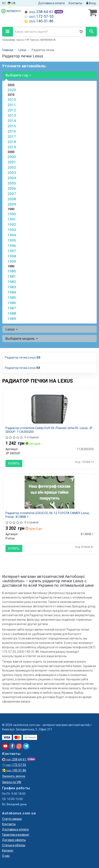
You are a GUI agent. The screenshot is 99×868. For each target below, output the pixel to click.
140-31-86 (39, 21)
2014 (12, 121)
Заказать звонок (14, 776)
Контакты (75, 3)
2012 (12, 110)
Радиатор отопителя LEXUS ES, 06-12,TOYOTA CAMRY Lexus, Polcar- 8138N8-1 (47, 515)
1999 (12, 261)
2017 (12, 137)
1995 (12, 240)
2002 (12, 167)
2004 (12, 178)
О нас (6, 856)
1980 (12, 271)
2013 (12, 115)
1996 (12, 246)
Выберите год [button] (18, 75)
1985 (12, 298)
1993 (12, 230)
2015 (12, 126)
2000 (12, 157)
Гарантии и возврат (16, 835)
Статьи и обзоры (14, 845)
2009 (12, 204)
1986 (12, 303)
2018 (12, 142)
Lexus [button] (12, 329)
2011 (12, 105)
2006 (12, 188)
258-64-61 (39, 12)
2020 (12, 90)
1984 (12, 292)
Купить (14, 463)
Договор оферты (14, 840)
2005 (12, 183)
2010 (12, 100)
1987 (12, 308)
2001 (12, 162)
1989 (12, 319)
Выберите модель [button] (22, 339)
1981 (12, 276)
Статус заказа (12, 819)
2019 (12, 147)
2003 (12, 173)
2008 (12, 199)
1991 (12, 219)
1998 (12, 256)
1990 (12, 214)
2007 (12, 194)
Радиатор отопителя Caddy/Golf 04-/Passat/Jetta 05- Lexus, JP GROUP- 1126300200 (49, 430)
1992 (12, 225)
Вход (91, 3)
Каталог (8, 850)
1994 (12, 235)
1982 (12, 282)
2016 (12, 131)
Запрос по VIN (12, 782)
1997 (12, 251)
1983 (12, 287)
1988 (12, 313)
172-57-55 (39, 16)
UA (12, 3)
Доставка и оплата (51, 3)
